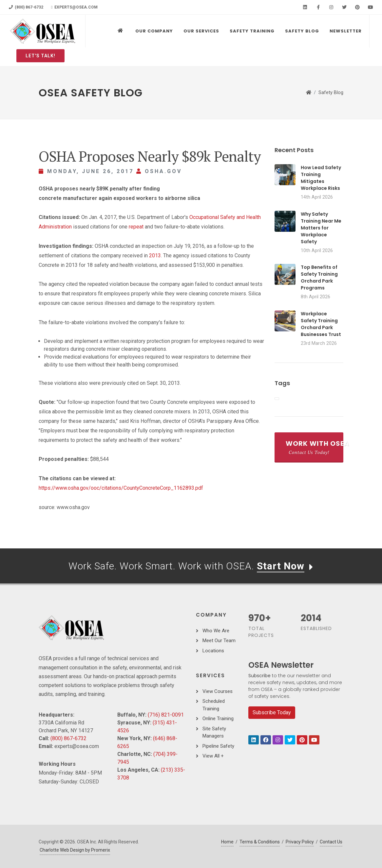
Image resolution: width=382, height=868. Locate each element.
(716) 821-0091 (166, 715)
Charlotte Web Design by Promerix (75, 850)
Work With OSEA (315, 447)
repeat (136, 227)
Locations (213, 651)
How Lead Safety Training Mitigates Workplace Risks (321, 178)
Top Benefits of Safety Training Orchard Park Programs (319, 277)
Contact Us (331, 842)
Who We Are (216, 631)
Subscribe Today (272, 712)
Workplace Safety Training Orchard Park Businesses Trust (321, 324)
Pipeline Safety (218, 746)
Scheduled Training (214, 705)
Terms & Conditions (260, 842)
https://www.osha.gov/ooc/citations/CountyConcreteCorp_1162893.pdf (121, 488)
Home (227, 842)
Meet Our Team (219, 641)
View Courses (218, 691)
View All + (213, 756)
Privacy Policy (300, 842)
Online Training (218, 719)
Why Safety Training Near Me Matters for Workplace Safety (321, 228)
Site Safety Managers (214, 732)
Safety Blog (331, 93)
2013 (155, 256)
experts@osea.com (74, 7)
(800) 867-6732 (26, 7)
